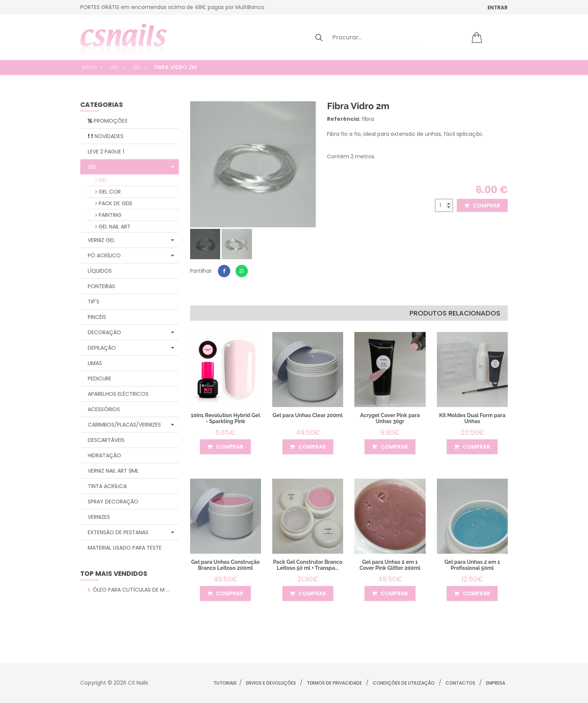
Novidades (106, 136)
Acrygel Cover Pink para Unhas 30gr (390, 418)
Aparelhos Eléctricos (118, 394)
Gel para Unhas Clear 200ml (308, 415)
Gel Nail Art (113, 227)
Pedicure (100, 379)
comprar (482, 206)
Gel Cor (108, 192)
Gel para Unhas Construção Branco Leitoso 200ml (226, 565)
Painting (108, 215)
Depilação (131, 348)
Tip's (94, 302)
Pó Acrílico (131, 255)
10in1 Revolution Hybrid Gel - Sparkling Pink (226, 418)
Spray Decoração (113, 502)
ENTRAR (498, 8)
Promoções (108, 121)
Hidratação (104, 455)
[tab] (205, 244)
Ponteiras (101, 286)
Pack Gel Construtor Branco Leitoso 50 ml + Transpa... (307, 565)
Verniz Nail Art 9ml (113, 471)
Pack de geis (114, 203)
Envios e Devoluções (271, 683)
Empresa (496, 683)
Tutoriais (225, 683)
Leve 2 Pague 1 (106, 152)
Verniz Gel (131, 240)
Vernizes (99, 517)
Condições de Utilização (404, 683)
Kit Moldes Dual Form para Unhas (472, 418)
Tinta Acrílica (107, 486)
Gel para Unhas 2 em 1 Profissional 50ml (472, 565)
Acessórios (104, 409)
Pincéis (97, 317)
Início (90, 67)
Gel (115, 67)
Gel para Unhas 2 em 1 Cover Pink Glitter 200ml (390, 565)
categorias (102, 105)
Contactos (460, 683)
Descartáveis (106, 440)
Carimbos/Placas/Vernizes (131, 425)
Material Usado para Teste (125, 548)
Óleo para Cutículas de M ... (129, 590)
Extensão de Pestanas (131, 532)
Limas (95, 363)
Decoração (131, 332)
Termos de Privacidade (334, 683)
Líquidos (100, 271)
